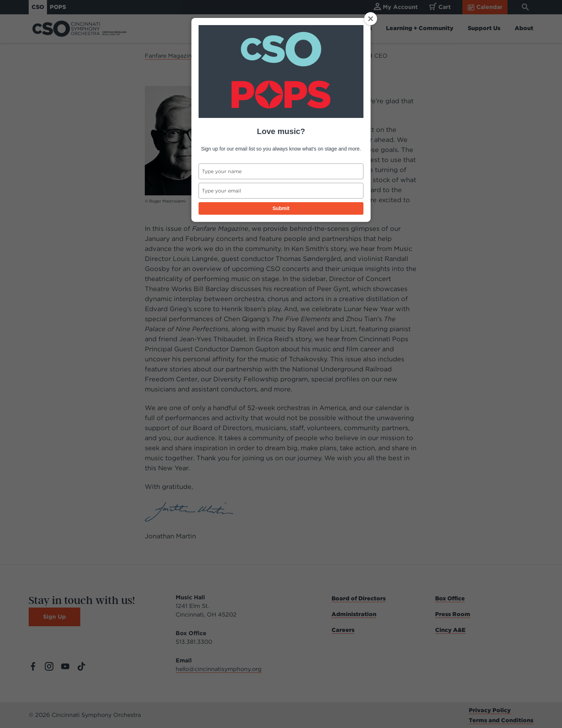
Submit (281, 208)
